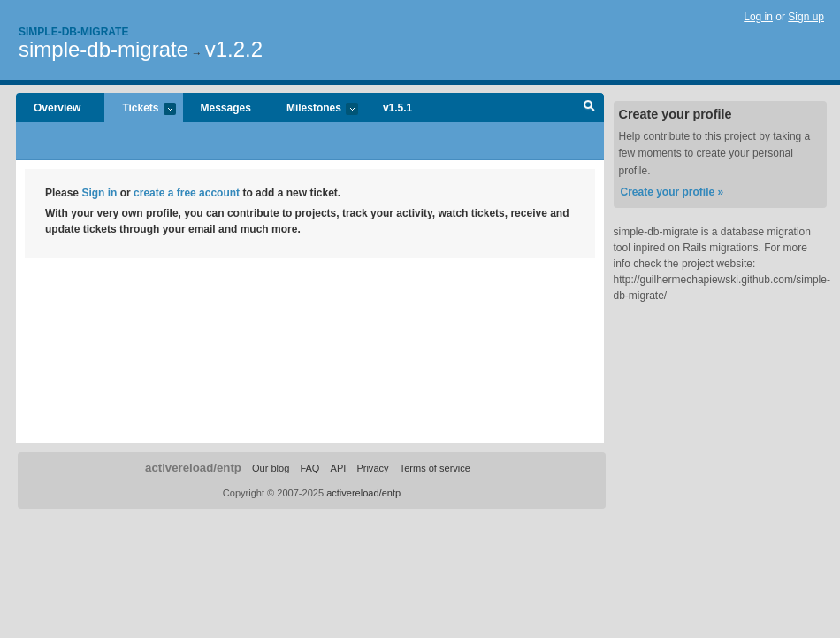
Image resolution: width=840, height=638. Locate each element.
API (339, 468)
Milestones (313, 109)
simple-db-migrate (103, 49)
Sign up (806, 17)
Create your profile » (672, 192)
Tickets (140, 109)
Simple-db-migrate (73, 32)
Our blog (271, 468)
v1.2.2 (234, 49)
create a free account (187, 193)
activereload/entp (193, 468)
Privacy (372, 468)
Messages (226, 108)
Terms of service (435, 468)
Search (589, 108)
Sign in (99, 193)
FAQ (309, 468)
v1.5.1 (397, 108)
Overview (57, 108)
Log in (758, 17)
